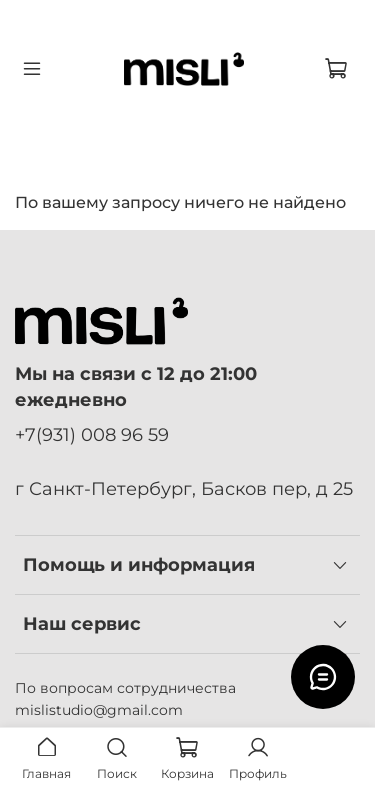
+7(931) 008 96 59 (92, 434)
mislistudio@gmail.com (99, 710)
